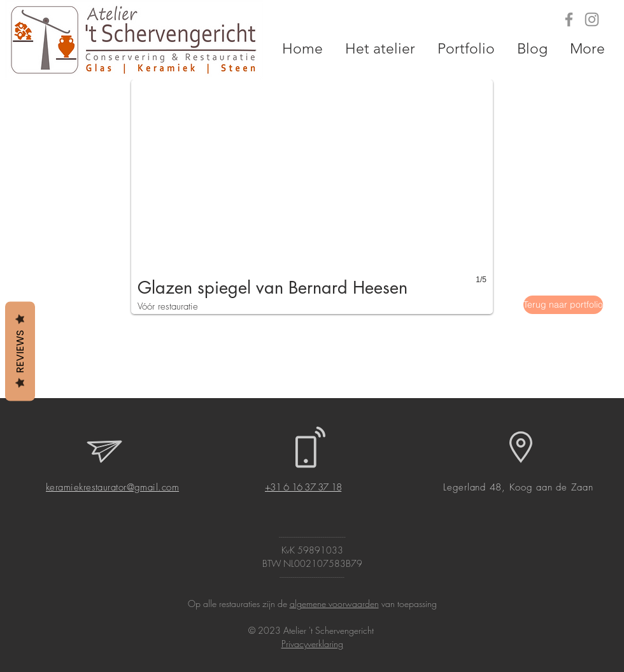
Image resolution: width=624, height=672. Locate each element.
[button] (312, 197)
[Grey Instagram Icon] (592, 19)
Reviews (20, 351)
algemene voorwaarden (334, 604)
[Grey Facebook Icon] (569, 19)
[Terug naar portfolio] (563, 305)
